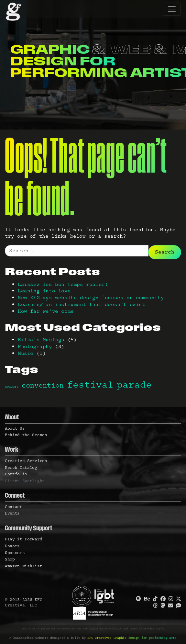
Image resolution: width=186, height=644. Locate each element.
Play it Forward (23, 539)
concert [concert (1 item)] (12, 387)
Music (26, 353)
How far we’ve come (46, 311)
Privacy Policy (111, 629)
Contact (14, 507)
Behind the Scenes (26, 435)
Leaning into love (44, 291)
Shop (10, 559)
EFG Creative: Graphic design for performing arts (132, 638)
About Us (15, 429)
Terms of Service (142, 629)
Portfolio (16, 474)
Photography (35, 347)
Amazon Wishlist (23, 566)
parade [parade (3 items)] (134, 385)
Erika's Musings (41, 340)
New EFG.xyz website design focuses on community (91, 298)
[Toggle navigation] (172, 9)
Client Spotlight (25, 481)
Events (12, 513)
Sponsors (15, 553)
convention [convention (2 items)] (43, 386)
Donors (12, 546)
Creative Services (26, 461)
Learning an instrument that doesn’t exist (82, 305)
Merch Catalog (21, 468)
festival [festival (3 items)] (90, 385)
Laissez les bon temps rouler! (63, 284)
